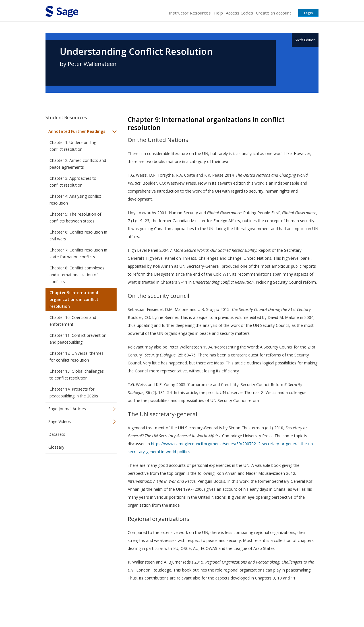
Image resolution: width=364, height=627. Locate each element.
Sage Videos (60, 421)
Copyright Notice (249, 606)
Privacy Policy (281, 606)
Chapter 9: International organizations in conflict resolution (74, 299)
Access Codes (239, 13)
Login (308, 13)
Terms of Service (214, 606)
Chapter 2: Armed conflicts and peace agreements (78, 164)
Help (218, 13)
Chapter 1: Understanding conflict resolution (73, 146)
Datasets (57, 434)
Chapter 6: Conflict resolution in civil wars (78, 235)
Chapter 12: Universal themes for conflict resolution (76, 357)
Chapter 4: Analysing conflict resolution (75, 200)
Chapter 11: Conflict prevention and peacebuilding (78, 339)
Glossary (56, 447)
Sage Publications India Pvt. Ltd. (128, 606)
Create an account (274, 13)
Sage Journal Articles (67, 409)
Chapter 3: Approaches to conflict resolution (73, 182)
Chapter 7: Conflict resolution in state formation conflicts (78, 253)
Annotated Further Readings (77, 131)
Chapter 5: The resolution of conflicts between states (75, 217)
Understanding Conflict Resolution (136, 51)
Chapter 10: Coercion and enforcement (73, 321)
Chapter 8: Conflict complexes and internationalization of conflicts (77, 275)
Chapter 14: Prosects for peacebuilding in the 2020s (74, 392)
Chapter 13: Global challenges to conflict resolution (77, 375)
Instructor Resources (190, 13)
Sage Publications (78, 606)
